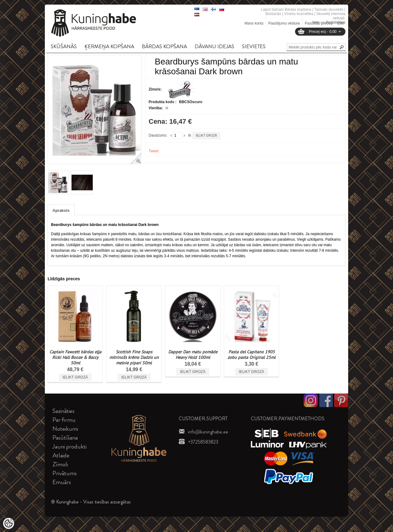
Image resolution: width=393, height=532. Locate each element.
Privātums (65, 473)
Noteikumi (65, 429)
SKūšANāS (64, 46)
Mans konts (254, 23)
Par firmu (64, 420)
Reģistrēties (336, 22)
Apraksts (61, 210)
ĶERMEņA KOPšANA (109, 46)
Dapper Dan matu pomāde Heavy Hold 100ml (193, 355)
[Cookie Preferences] (9, 523)
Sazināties (64, 411)
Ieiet (316, 22)
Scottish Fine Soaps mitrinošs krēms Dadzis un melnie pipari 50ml (134, 357)
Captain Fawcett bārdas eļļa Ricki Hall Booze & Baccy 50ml (75, 357)
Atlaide (61, 455)
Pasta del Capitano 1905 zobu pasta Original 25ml (251, 355)
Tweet (154, 151)
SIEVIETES (254, 46)
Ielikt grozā (206, 136)
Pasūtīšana (65, 438)
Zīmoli (60, 464)
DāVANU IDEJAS (214, 46)
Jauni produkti (70, 447)
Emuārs (62, 482)
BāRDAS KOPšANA (164, 46)
